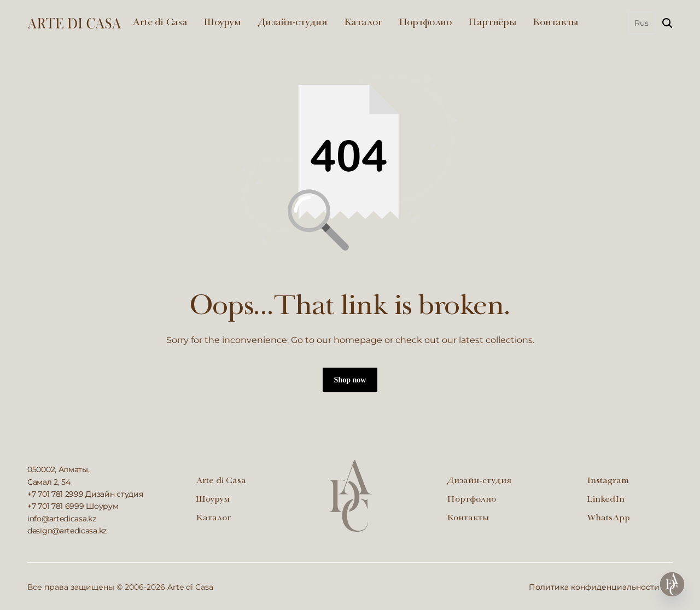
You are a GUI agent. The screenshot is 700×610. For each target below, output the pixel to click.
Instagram (608, 481)
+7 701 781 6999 (56, 506)
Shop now (350, 380)
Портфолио (425, 23)
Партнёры (492, 23)
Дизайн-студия (293, 23)
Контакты (556, 23)
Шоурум (222, 23)
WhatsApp (608, 519)
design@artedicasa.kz (67, 531)
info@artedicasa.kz (62, 519)
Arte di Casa (160, 23)
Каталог (363, 23)
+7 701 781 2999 (56, 494)
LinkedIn (606, 500)
